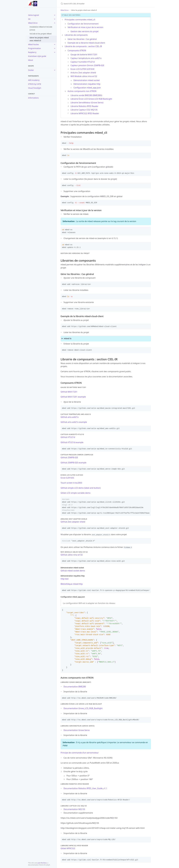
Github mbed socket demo (73, 571)
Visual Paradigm (35, 88)
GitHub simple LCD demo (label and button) (81, 488)
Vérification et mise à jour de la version (85, 27)
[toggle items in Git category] (55, 19)
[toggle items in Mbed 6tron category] (55, 23)
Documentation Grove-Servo (77, 730)
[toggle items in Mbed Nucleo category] (55, 44)
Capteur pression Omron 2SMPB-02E (87, 65)
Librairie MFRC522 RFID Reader (85, 113)
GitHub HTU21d (68, 437)
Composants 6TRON (77, 50)
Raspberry (32, 52)
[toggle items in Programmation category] (55, 48)
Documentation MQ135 (74, 809)
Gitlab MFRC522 (68, 848)
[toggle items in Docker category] (55, 70)
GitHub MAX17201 (69, 392)
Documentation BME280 (75, 687)
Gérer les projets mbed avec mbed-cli (39, 39)
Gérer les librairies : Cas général (82, 39)
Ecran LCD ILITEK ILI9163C (83, 69)
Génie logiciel (34, 15)
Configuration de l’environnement (83, 24)
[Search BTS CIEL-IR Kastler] (90, 4)
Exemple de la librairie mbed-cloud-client (86, 43)
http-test (65, 579)
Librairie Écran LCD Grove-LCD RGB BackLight (91, 99)
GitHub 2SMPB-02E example (74, 463)
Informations (33, 98)
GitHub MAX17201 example (73, 397)
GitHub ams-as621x (70, 417)
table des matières (72, 15)
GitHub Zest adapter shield (73, 522)
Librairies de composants (76, 35)
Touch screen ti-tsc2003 (71, 483)
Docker (31, 70)
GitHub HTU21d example (72, 442)
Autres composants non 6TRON (82, 91)
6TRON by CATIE (35, 84)
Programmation (35, 48)
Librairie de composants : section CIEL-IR (83, 46)
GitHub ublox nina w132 (72, 555)
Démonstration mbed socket (87, 80)
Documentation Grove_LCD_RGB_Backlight (83, 708)
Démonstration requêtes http (87, 84)
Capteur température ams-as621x (86, 58)
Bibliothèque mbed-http (72, 584)
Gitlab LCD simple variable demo (76, 493)
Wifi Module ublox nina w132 (84, 76)
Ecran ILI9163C (68, 478)
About (31, 60)
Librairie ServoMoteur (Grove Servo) (87, 103)
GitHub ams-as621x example (74, 422)
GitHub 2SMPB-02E (69, 457)
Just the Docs (42, 863)
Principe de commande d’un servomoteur (80, 753)
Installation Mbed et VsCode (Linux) (41, 28)
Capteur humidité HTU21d (83, 62)
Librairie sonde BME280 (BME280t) (86, 95)
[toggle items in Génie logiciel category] (55, 15)
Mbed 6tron (33, 23)
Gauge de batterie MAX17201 (84, 54)
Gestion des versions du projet (85, 31)
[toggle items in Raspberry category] (55, 52)
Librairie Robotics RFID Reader (84, 106)
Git (29, 19)
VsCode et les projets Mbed (41, 34)
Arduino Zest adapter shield (83, 73)
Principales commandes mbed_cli (80, 20)
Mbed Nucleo (34, 44)
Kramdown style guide (37, 56)
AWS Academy (34, 80)
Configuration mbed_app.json (87, 88)
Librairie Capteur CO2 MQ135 (84, 110)
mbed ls (68, 338)
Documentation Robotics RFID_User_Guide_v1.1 (85, 788)
